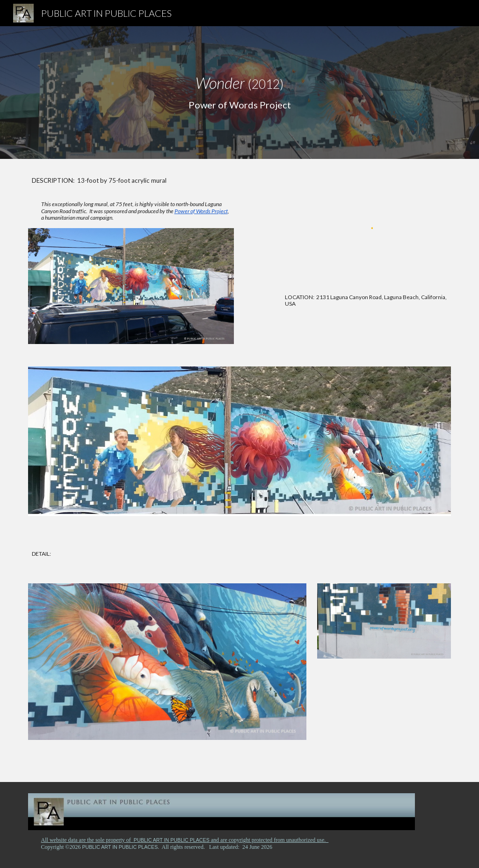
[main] (240, 93)
